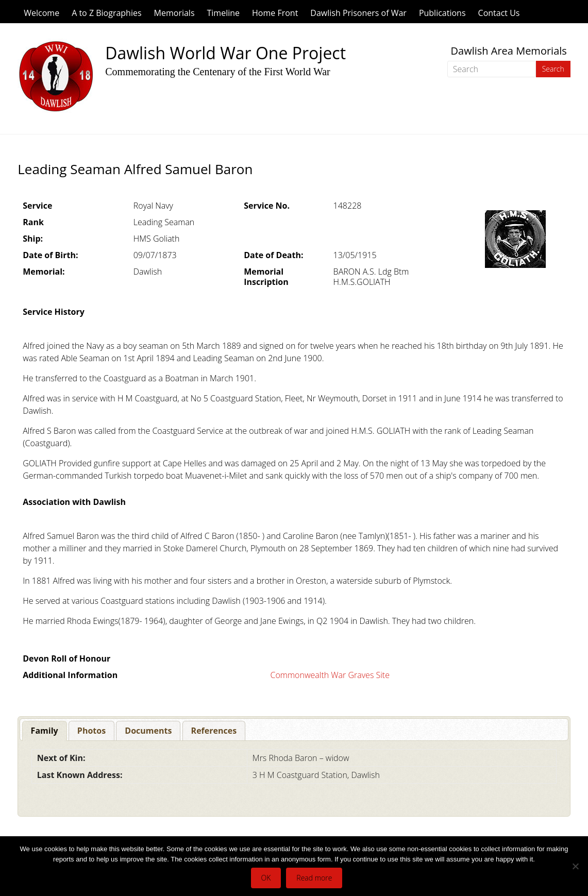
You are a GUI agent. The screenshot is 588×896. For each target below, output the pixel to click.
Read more (314, 878)
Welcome (41, 13)
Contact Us (499, 13)
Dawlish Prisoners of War (358, 13)
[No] (575, 866)
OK (266, 878)
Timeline (224, 13)
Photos (91, 731)
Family (45, 731)
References (214, 731)
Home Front (275, 13)
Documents (148, 731)
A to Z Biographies (106, 13)
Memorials (174, 13)
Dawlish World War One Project (225, 53)
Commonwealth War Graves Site (330, 675)
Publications (442, 13)
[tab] (45, 731)
